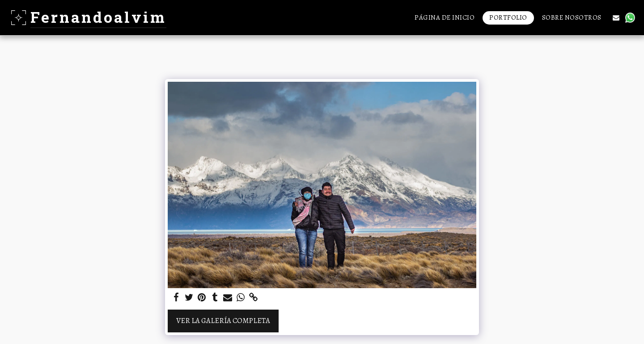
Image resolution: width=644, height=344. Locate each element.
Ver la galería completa (223, 321)
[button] (616, 18)
